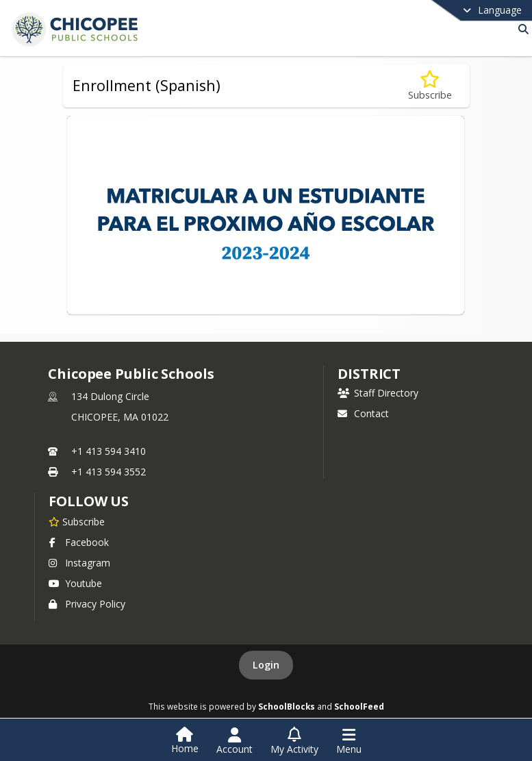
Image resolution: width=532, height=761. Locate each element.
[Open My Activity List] (294, 741)
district (369, 374)
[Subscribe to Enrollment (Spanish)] (430, 86)
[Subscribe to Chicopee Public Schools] (77, 521)
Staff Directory (378, 393)
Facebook (79, 542)
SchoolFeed (359, 706)
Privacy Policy (87, 604)
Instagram (79, 563)
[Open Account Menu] (235, 741)
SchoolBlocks (287, 706)
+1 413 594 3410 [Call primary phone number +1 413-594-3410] (109, 451)
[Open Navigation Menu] (349, 741)
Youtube (75, 583)
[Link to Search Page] (521, 29)
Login (266, 665)
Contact (363, 413)
